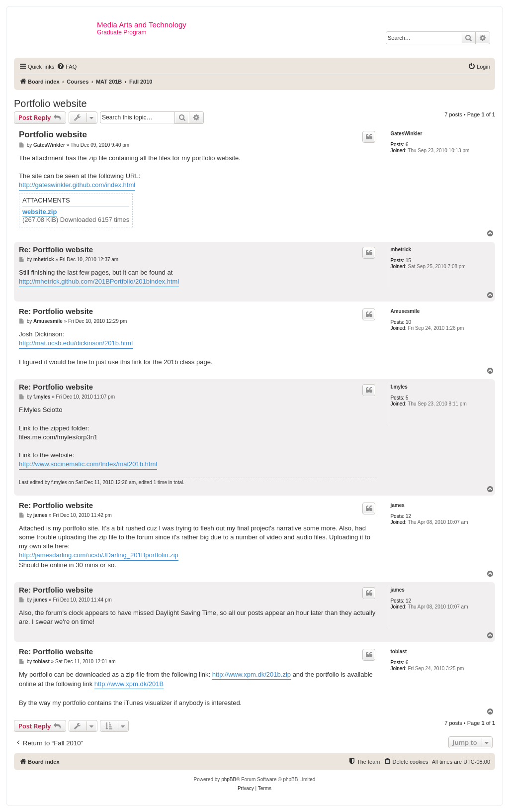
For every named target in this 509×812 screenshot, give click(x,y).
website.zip (40, 212)
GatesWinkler (406, 134)
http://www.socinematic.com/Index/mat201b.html (88, 464)
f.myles (399, 387)
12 (408, 516)
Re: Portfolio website (56, 250)
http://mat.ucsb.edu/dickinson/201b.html (76, 343)
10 (408, 322)
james (397, 505)
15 (408, 260)
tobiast (398, 652)
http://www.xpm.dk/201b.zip (252, 674)
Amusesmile (405, 311)
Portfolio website (50, 103)
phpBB (229, 779)
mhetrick (401, 250)
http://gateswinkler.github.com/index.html (77, 185)
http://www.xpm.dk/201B (129, 684)
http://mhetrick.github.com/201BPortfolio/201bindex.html (99, 281)
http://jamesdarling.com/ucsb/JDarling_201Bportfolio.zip (99, 555)
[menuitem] (67, 67)
